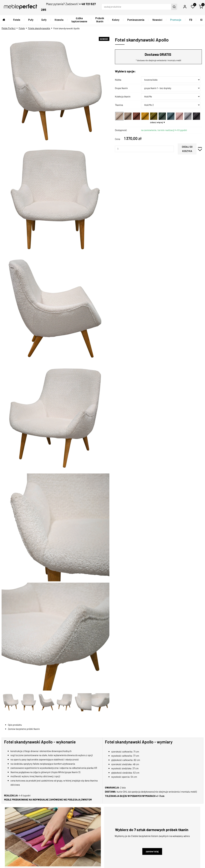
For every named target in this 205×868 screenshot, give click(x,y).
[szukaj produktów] (137, 7)
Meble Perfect (9, 28)
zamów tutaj (152, 851)
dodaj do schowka (200, 149)
